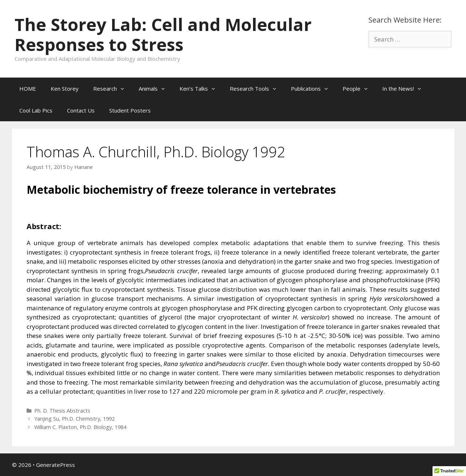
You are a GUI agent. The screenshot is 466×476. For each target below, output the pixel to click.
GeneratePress (56, 465)
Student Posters (130, 110)
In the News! (405, 88)
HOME (28, 88)
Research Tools (257, 88)
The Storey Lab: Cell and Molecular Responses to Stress (163, 34)
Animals (155, 88)
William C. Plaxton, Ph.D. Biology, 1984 (80, 427)
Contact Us (81, 110)
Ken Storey (65, 88)
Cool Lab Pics (36, 110)
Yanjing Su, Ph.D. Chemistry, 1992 (74, 419)
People (359, 88)
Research (112, 88)
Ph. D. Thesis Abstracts (62, 411)
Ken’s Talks (201, 88)
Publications (313, 88)
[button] (124, 88)
